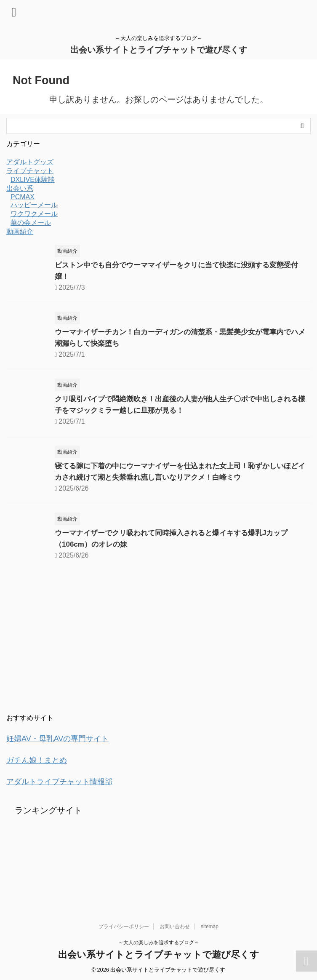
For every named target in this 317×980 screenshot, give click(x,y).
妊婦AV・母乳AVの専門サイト (63, 738)
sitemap (210, 925)
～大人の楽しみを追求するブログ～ (159, 941)
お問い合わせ (175, 925)
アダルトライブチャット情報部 (65, 780)
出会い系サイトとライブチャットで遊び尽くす (159, 50)
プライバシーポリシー (124, 925)
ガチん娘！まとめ (40, 759)
